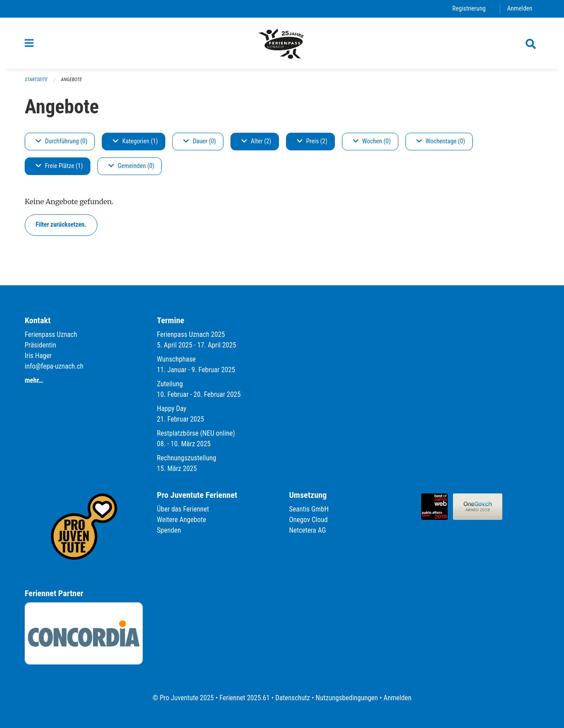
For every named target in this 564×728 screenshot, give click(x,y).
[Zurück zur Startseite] (282, 43)
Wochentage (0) (441, 141)
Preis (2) (312, 141)
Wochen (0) (372, 141)
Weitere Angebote (182, 520)
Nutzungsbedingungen (347, 698)
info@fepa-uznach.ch (54, 366)
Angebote (72, 80)
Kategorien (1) (135, 141)
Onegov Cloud (308, 520)
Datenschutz (293, 698)
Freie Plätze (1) (59, 166)
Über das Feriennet (183, 509)
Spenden (169, 530)
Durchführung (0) (61, 141)
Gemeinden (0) (131, 166)
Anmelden (520, 9)
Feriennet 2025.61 (245, 698)
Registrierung (469, 9)
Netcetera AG (308, 530)
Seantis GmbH (309, 509)
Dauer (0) (200, 141)
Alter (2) (256, 141)
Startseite (36, 80)
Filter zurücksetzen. (61, 225)
